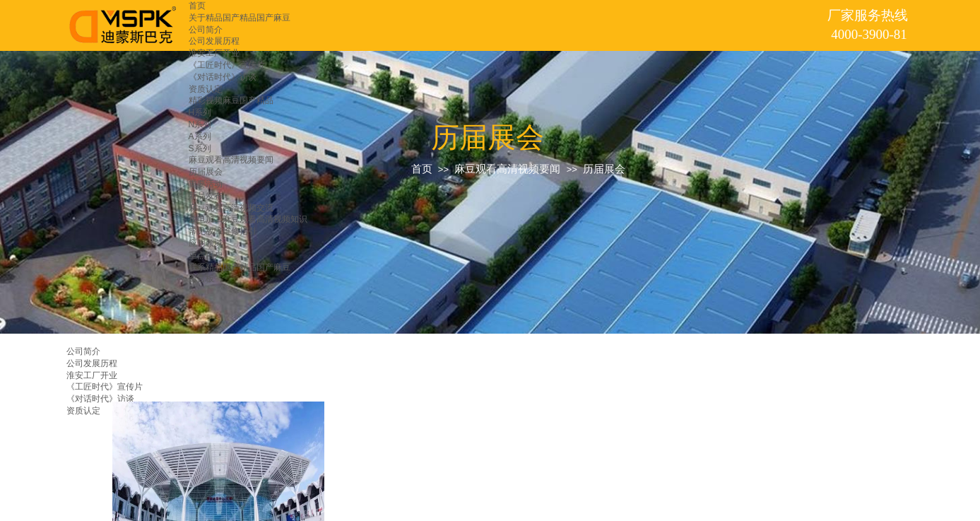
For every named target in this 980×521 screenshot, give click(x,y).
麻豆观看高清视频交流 (231, 208)
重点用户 (206, 255)
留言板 (201, 279)
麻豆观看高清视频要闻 (231, 160)
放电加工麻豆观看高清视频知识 (248, 219)
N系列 (200, 124)
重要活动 (206, 184)
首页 (197, 6)
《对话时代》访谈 (223, 77)
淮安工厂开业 (214, 53)
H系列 (200, 112)
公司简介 (206, 30)
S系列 (200, 148)
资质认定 (206, 89)
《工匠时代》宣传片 (227, 65)
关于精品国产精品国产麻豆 (240, 18)
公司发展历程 (214, 41)
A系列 (200, 136)
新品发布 (206, 196)
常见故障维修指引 (223, 231)
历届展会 (206, 172)
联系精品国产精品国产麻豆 (240, 267)
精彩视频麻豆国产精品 (231, 100)
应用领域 (206, 243)
